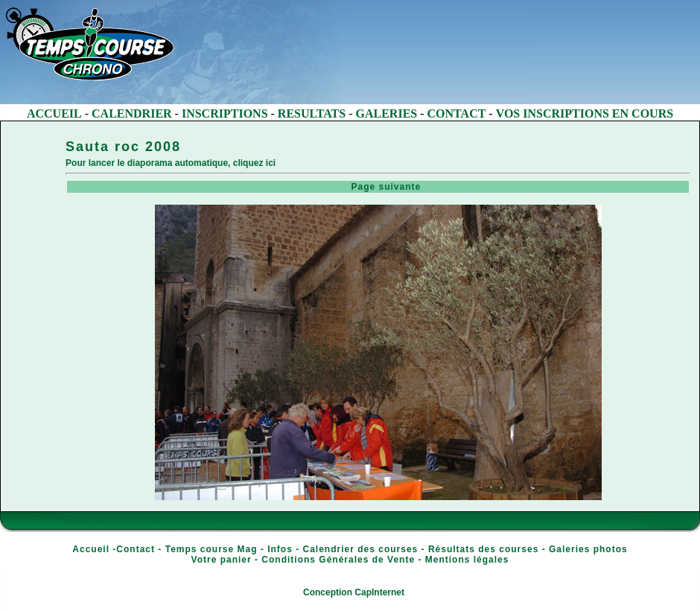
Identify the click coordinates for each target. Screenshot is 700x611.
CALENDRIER (132, 113)
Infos (280, 549)
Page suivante (379, 187)
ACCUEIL (54, 113)
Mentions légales (467, 560)
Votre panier (222, 560)
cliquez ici (254, 163)
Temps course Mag (211, 549)
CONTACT (457, 113)
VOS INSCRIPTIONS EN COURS (585, 113)
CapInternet (379, 592)
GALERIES (387, 113)
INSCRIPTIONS (225, 113)
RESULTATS (312, 113)
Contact (136, 549)
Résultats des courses (483, 549)
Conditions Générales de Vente (338, 560)
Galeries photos (588, 549)
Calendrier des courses (361, 549)
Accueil (91, 549)
